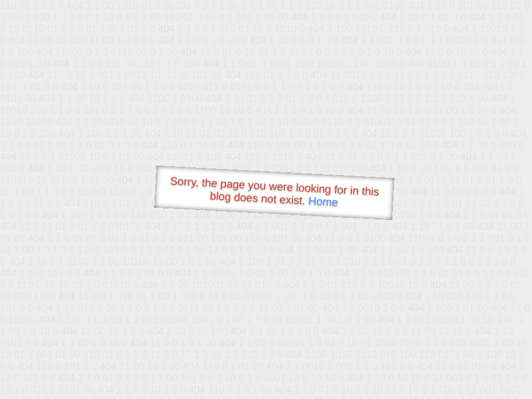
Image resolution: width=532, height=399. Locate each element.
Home (323, 201)
